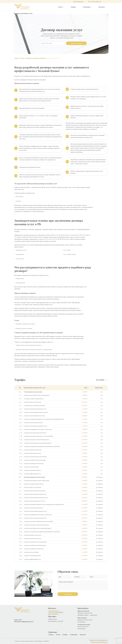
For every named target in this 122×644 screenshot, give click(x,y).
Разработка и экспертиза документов (35, 58)
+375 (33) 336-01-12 (96, 2)
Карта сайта (18, 620)
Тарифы (73, 7)
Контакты (102, 7)
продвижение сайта (102, 640)
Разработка (93, 640)
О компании (87, 7)
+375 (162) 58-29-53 (54, 612)
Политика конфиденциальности (24, 622)
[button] (102, 380)
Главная (17, 58)
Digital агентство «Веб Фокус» (99, 642)
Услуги (61, 7)
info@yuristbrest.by (79, 2)
